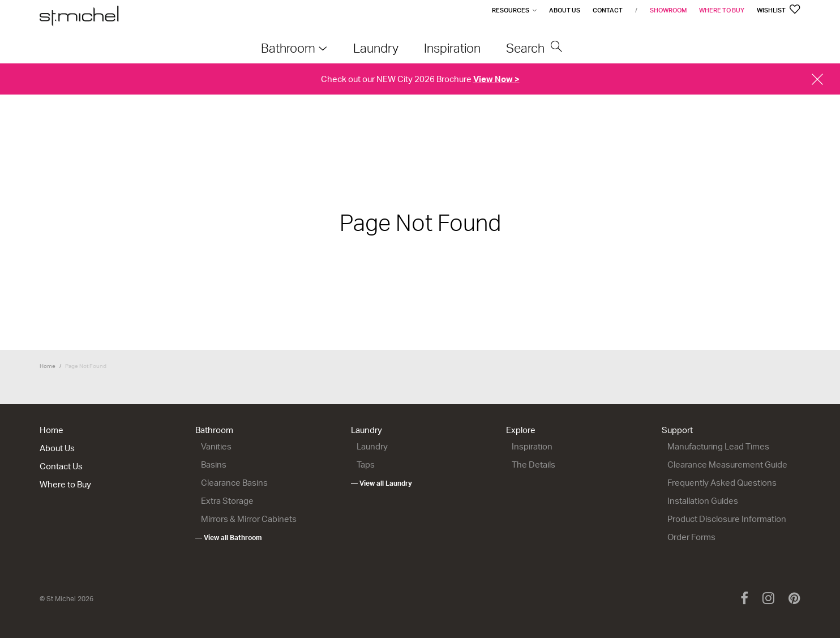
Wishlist (779, 10)
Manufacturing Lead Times (718, 446)
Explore (521, 430)
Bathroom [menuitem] (288, 48)
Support (677, 430)
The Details (533, 464)
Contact (608, 10)
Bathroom (214, 430)
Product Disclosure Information (727, 519)
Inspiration (532, 446)
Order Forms (691, 537)
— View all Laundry (382, 483)
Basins (214, 464)
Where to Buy (722, 10)
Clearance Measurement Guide (727, 464)
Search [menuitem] (534, 48)
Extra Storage (227, 501)
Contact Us (61, 466)
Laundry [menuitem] (376, 48)
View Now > (496, 79)
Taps (366, 464)
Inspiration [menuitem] (452, 48)
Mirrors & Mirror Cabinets (249, 519)
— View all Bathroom (229, 538)
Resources (511, 10)
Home (48, 366)
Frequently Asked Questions (722, 483)
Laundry (367, 430)
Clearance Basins (234, 483)
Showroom (668, 10)
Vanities (216, 446)
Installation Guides (703, 501)
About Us (565, 10)
